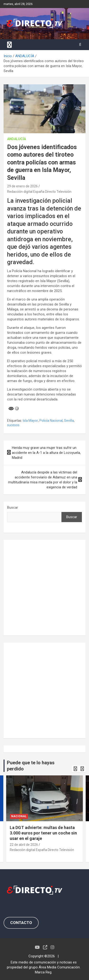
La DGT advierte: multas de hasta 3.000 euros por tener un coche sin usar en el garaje (43, 833)
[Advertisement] (44, 588)
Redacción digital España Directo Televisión (39, 192)
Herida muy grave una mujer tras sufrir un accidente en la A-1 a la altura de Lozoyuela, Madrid (46, 453)
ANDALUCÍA (16, 139)
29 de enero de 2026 (22, 186)
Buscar (13, 507)
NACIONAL (19, 816)
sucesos (13, 425)
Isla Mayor (30, 421)
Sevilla (69, 421)
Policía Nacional (51, 421)
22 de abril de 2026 (24, 845)
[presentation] (75, 769)
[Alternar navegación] (9, 45)
